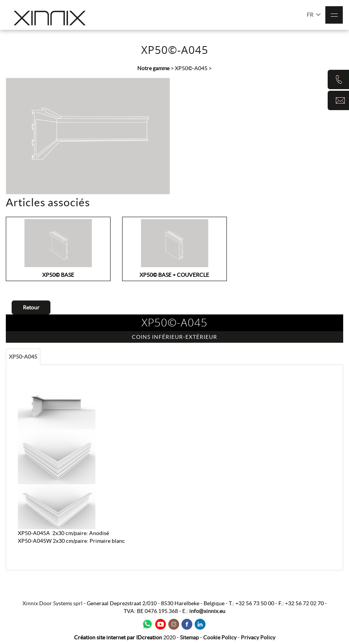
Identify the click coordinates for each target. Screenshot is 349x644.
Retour (31, 307)
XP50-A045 (23, 357)
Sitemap (189, 637)
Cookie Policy (220, 637)
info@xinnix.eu (207, 611)
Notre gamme (153, 68)
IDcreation (118, 637)
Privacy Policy (258, 637)
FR (314, 14)
